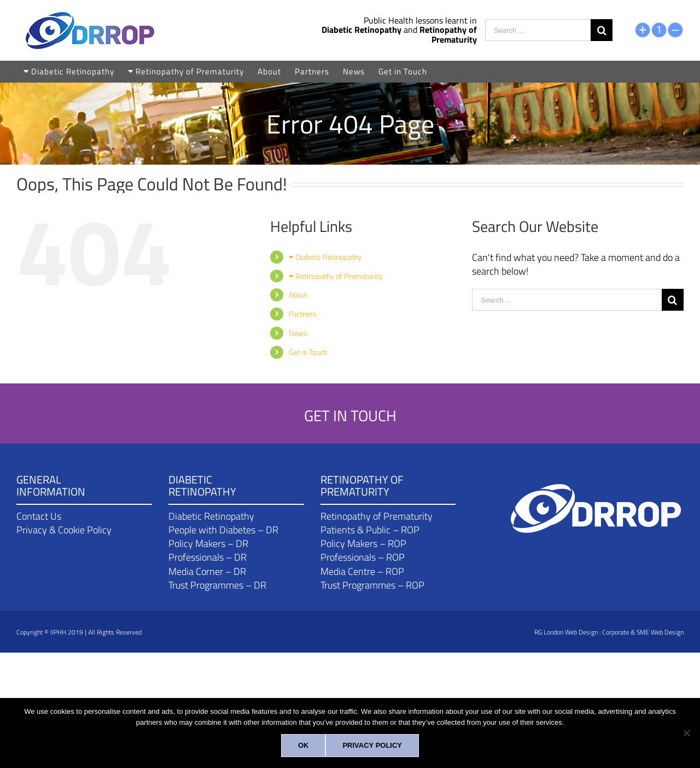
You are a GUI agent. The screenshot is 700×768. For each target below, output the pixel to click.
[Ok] (304, 746)
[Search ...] (538, 30)
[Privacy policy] (372, 746)
